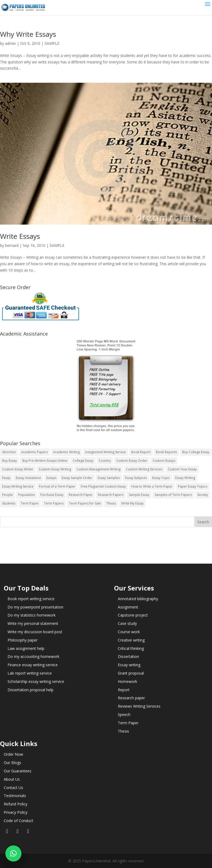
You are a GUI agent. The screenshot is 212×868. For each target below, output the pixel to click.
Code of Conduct (19, 821)
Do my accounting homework (33, 656)
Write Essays (20, 236)
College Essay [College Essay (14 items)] (83, 461)
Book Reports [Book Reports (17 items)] (166, 452)
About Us (12, 779)
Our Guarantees (18, 771)
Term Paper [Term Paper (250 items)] (30, 503)
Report (124, 690)
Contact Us (13, 788)
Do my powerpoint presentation (35, 607)
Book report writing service (31, 599)
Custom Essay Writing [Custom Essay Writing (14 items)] (55, 469)
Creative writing (131, 640)
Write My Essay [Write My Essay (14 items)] (132, 503)
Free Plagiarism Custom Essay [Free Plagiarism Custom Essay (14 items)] (103, 486)
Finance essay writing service (33, 665)
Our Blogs (12, 763)
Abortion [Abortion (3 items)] (9, 452)
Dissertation (128, 656)
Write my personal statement (33, 623)
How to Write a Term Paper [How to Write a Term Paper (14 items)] (152, 486)
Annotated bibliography (138, 599)
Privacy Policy (16, 812)
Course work (129, 632)
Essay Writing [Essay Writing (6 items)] (185, 478)
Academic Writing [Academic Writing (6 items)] (66, 452)
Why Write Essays (28, 34)
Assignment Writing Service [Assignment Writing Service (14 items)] (105, 452)
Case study (127, 623)
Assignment (128, 607)
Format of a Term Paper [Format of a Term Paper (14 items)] (57, 486)
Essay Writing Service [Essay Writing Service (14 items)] (18, 486)
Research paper (131, 698)
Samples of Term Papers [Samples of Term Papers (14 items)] (173, 495)
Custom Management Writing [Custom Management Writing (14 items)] (98, 469)
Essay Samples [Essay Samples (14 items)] (109, 478)
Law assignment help (26, 648)
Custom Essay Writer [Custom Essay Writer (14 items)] (18, 469)
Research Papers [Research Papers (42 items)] (111, 495)
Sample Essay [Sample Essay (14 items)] (139, 495)
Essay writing (129, 665)
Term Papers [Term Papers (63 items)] (54, 503)
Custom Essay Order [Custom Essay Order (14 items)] (132, 461)
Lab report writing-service (30, 673)
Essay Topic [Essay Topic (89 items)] (161, 478)
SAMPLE (52, 43)
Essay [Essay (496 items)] (6, 478)
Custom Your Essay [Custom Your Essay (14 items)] (182, 469)
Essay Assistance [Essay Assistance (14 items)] (28, 478)
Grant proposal (131, 673)
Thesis (123, 731)
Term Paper (128, 723)
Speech (124, 714)
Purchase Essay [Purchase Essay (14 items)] (52, 495)
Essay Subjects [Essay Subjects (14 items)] (136, 478)
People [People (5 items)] (8, 495)
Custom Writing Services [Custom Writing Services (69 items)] (144, 469)
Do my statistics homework (32, 615)
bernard (12, 245)
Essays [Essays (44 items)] (51, 478)
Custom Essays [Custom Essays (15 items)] (164, 461)
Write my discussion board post (35, 632)
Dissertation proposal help (30, 690)
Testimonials (15, 796)
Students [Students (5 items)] (9, 503)
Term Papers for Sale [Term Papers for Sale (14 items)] (85, 503)
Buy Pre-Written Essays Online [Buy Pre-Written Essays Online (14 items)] (45, 461)
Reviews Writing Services (139, 706)
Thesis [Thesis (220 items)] (111, 503)
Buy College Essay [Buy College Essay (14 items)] (196, 452)
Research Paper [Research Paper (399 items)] (81, 495)
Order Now (13, 754)
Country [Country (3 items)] (105, 461)
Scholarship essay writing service (36, 681)
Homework (127, 681)
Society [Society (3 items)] (203, 495)
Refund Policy (16, 804)
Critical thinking (131, 648)
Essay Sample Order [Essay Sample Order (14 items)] (77, 478)
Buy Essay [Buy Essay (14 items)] (10, 461)
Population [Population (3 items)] (27, 495)
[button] (13, 853)
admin (10, 43)
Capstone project (133, 615)
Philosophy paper (23, 640)
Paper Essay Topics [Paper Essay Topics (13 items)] (193, 486)
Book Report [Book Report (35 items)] (141, 452)
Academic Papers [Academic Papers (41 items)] (34, 452)
